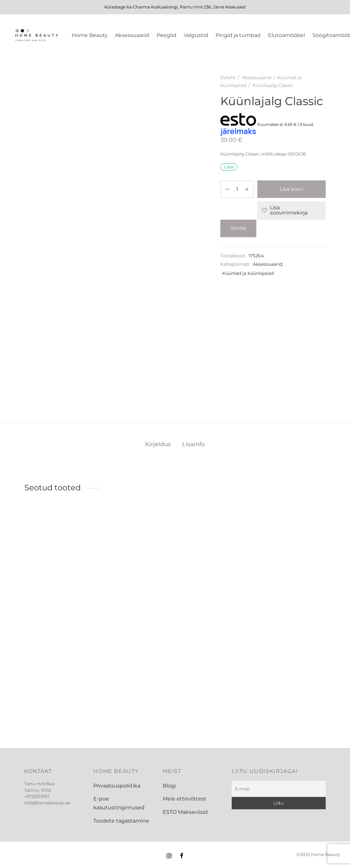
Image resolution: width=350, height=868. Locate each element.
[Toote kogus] (237, 189)
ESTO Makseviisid (185, 812)
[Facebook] (182, 856)
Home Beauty (90, 35)
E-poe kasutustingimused (119, 803)
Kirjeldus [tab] (158, 444)
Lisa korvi (292, 189)
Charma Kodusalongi (155, 7)
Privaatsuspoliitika (117, 786)
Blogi (169, 786)
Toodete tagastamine (121, 821)
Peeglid (166, 35)
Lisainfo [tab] (193, 444)
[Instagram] (169, 856)
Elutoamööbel (286, 35)
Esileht (228, 78)
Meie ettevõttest (185, 799)
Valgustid (196, 35)
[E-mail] (279, 789)
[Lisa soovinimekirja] (292, 210)
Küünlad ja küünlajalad (248, 273)
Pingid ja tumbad (238, 35)
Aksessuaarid (132, 35)
